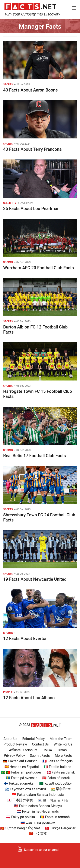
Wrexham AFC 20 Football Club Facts (39, 268)
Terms (62, 750)
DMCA (47, 750)
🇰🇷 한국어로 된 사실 (53, 800)
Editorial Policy (34, 739)
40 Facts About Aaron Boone (31, 90)
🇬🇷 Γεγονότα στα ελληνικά (25, 789)
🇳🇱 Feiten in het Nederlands (38, 811)
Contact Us (40, 744)
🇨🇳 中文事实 (38, 834)
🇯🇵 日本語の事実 (20, 800)
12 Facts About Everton (25, 638)
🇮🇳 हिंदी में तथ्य (61, 789)
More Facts (63, 756)
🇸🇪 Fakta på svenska (22, 778)
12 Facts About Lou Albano (29, 698)
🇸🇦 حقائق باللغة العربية (55, 783)
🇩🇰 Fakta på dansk (61, 772)
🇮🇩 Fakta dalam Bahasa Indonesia (38, 795)
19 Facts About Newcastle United (35, 579)
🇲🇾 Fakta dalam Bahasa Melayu (38, 806)
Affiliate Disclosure (23, 750)
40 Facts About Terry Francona (32, 149)
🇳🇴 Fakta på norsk (56, 778)
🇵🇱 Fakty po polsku (20, 817)
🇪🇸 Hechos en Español (22, 767)
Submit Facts (40, 756)
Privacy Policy (14, 756)
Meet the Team (61, 739)
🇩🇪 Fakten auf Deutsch (20, 761)
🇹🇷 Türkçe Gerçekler (60, 828)
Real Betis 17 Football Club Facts (35, 456)
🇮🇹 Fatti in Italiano (57, 767)
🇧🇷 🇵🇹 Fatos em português (21, 772)
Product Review (15, 744)
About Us (10, 739)
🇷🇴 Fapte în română (55, 817)
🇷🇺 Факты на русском (38, 823)
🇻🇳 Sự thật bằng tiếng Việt (20, 828)
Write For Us (63, 744)
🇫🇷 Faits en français (57, 761)
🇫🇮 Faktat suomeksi (19, 783)
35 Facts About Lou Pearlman (31, 209)
